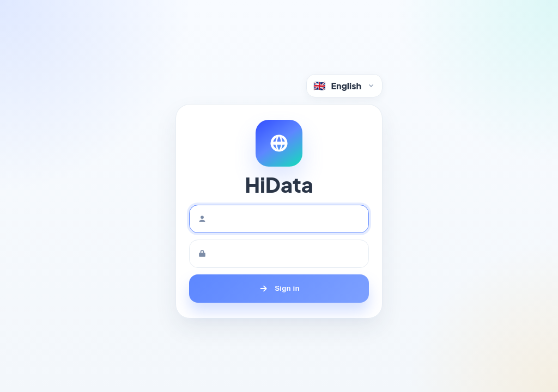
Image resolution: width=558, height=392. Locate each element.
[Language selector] (344, 86)
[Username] (279, 219)
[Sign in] (279, 289)
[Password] (279, 254)
